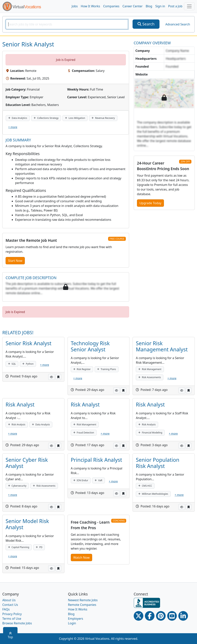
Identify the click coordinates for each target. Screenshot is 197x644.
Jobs (75, 6)
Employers (76, 619)
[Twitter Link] (139, 616)
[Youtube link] (172, 616)
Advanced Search (178, 24)
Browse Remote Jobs (17, 623)
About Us (9, 600)
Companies (111, 6)
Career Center (133, 6)
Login (72, 623)
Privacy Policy (12, 614)
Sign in (160, 6)
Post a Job (175, 6)
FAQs (6, 609)
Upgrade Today (150, 203)
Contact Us (10, 605)
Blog (149, 6)
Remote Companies (82, 605)
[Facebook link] (150, 616)
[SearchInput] (67, 24)
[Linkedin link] (183, 616)
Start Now (15, 261)
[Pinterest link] (161, 616)
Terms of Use (12, 619)
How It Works (90, 6)
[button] (52, 377)
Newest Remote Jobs (83, 600)
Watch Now (81, 558)
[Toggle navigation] (189, 6)
